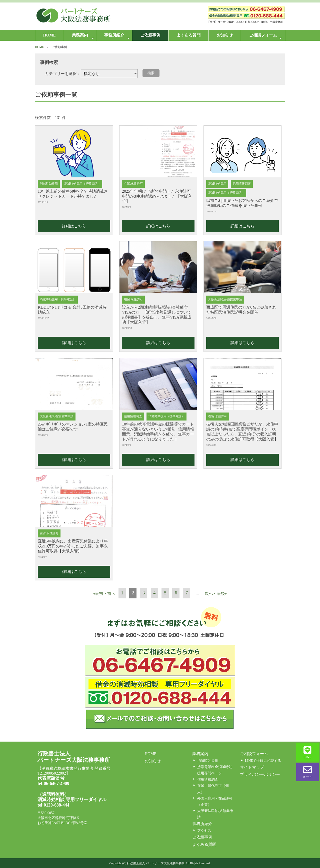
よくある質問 (188, 35)
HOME (49, 35)
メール (307, 772)
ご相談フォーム (265, 37)
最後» (222, 594)
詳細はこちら (74, 226)
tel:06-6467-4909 (53, 784)
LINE (307, 752)
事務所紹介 (117, 37)
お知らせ (225, 35)
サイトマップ (252, 767)
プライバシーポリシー (260, 774)
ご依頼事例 (150, 35)
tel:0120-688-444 (53, 805)
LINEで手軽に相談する (263, 761)
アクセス (204, 831)
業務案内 (83, 37)
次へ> (210, 594)
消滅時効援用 (208, 761)
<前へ (110, 594)
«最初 (98, 594)
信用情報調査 (208, 779)
